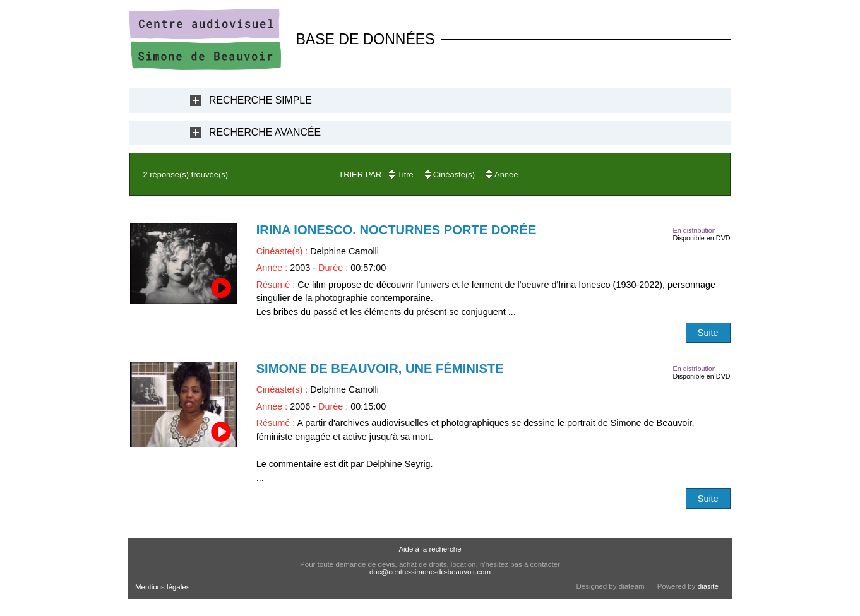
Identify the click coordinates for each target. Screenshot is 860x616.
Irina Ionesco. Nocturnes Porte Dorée (397, 230)
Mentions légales (162, 587)
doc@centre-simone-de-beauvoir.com (430, 572)
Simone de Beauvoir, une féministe (380, 369)
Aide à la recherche (430, 549)
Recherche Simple (260, 100)
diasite (708, 586)
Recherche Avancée (265, 132)
